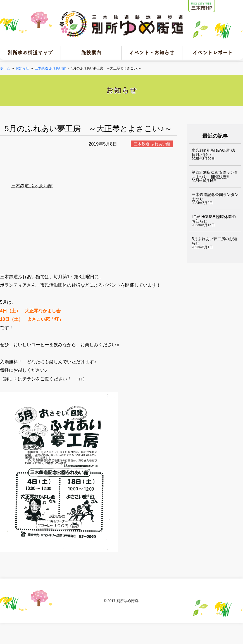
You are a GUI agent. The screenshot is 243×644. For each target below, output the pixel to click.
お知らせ (22, 68)
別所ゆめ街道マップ (30, 53)
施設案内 (91, 53)
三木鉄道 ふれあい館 (50, 68)
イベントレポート (213, 53)
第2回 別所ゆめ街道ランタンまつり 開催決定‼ (215, 175)
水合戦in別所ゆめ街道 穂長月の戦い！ (213, 153)
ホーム (5, 68)
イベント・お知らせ (152, 53)
